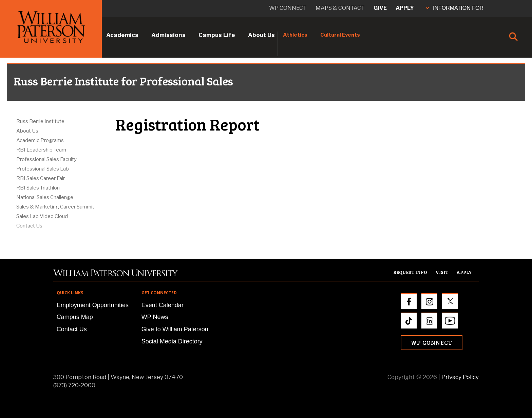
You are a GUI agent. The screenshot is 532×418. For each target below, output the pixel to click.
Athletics (295, 35)
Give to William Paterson (175, 329)
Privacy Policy (460, 377)
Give (380, 8)
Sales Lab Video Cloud (42, 216)
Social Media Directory (172, 341)
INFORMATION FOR (455, 8)
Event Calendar (163, 305)
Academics (122, 35)
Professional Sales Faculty (46, 159)
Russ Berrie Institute (40, 121)
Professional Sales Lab (43, 169)
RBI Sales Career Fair (41, 178)
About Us (261, 35)
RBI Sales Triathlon (38, 188)
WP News (155, 317)
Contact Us (29, 226)
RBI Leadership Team (41, 150)
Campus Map (75, 317)
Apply (405, 8)
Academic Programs (40, 140)
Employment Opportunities (93, 305)
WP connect (288, 8)
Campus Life (217, 35)
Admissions (168, 35)
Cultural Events (340, 35)
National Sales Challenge (45, 197)
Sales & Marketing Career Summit (55, 207)
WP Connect (432, 343)
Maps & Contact (340, 8)
